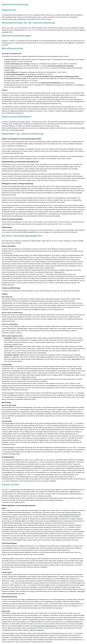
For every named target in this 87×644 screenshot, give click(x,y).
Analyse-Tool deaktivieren (37, 630)
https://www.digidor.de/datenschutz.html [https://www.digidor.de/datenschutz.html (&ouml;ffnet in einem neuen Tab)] (70, 515)
